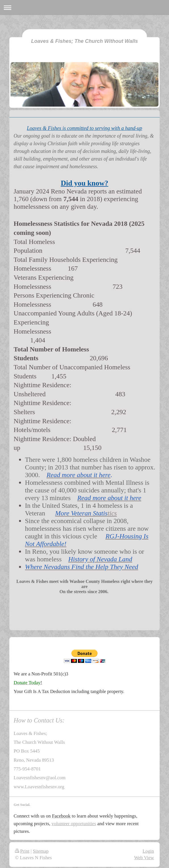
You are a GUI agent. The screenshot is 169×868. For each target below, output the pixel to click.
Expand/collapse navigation (84, 8)
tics (112, 513)
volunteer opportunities (74, 824)
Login (148, 851)
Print (22, 851)
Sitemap (41, 851)
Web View (144, 858)
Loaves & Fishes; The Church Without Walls (85, 41)
